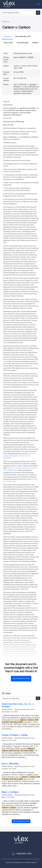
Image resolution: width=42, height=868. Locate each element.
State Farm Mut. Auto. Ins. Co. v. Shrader (18, 705)
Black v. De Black (10, 792)
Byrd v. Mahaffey (10, 764)
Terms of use (10, 862)
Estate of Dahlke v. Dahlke (15, 735)
